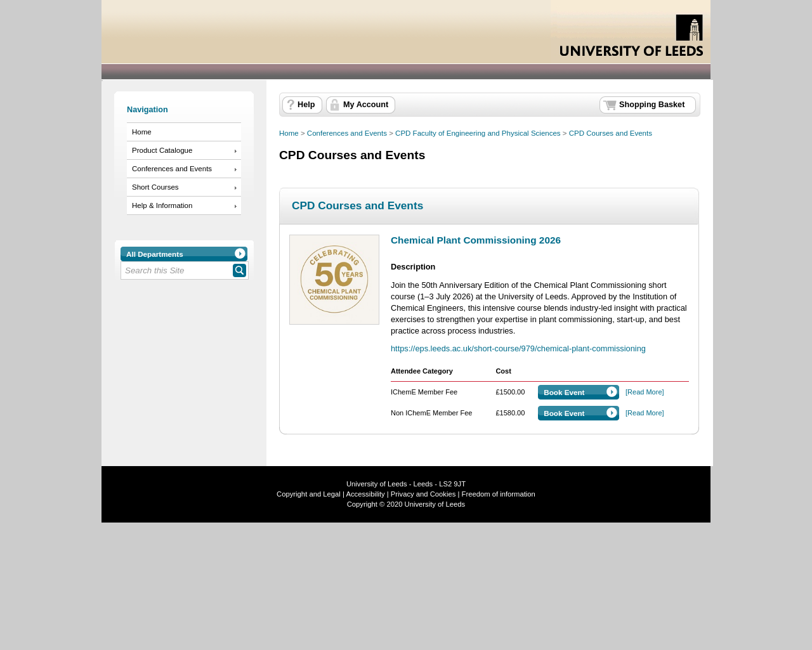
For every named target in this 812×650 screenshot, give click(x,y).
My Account (366, 105)
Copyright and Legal (309, 494)
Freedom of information (499, 494)
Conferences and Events (172, 169)
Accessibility (365, 494)
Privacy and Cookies (422, 494)
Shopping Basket (652, 105)
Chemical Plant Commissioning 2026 (476, 240)
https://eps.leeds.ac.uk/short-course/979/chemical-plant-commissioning (518, 348)
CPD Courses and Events (611, 133)
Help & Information (162, 205)
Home (142, 132)
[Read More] (645, 392)
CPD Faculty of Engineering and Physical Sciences (478, 133)
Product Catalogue (162, 150)
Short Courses (155, 187)
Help (306, 105)
